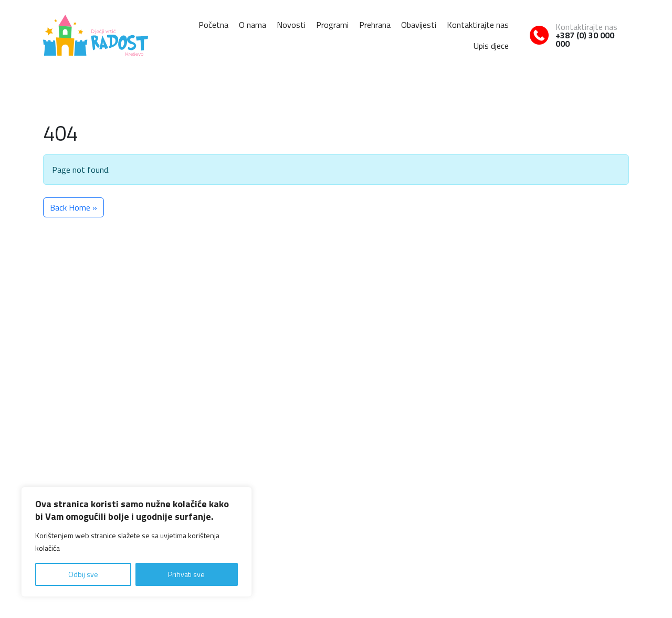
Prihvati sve (186, 574)
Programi (332, 25)
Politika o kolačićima (548, 586)
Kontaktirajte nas (478, 25)
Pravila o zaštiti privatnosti (475, 586)
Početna (213, 25)
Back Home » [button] (73, 207)
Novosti (291, 25)
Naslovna (336, 454)
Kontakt (566, 454)
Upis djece (491, 46)
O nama (253, 25)
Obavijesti (419, 25)
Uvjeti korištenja (605, 586)
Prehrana (375, 25)
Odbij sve (83, 574)
